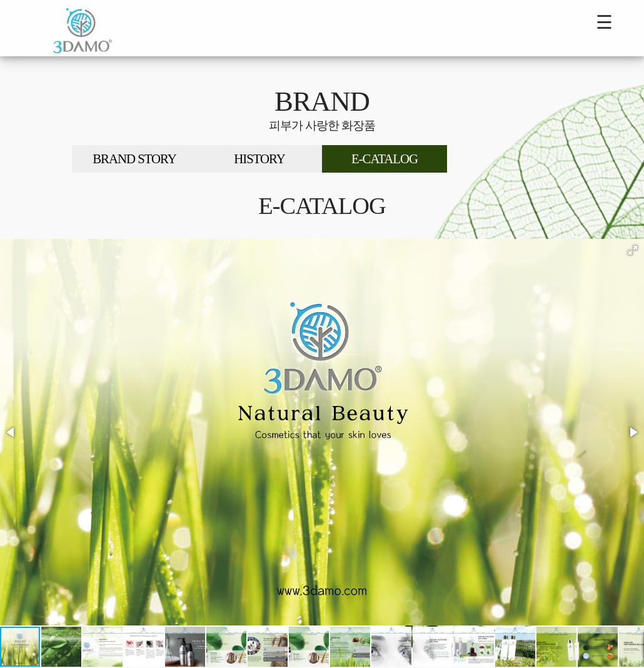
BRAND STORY (134, 159)
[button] (633, 250)
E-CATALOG (385, 159)
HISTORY (259, 159)
